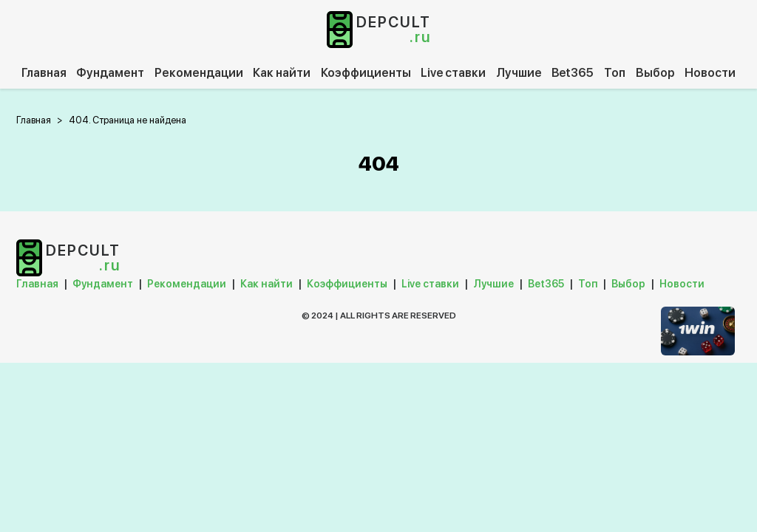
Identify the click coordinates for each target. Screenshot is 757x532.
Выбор (655, 73)
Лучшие (519, 73)
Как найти (282, 73)
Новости (710, 73)
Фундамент (110, 73)
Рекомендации (199, 73)
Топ (615, 73)
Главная (44, 73)
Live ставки (453, 73)
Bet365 (573, 73)
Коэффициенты (366, 73)
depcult (394, 30)
